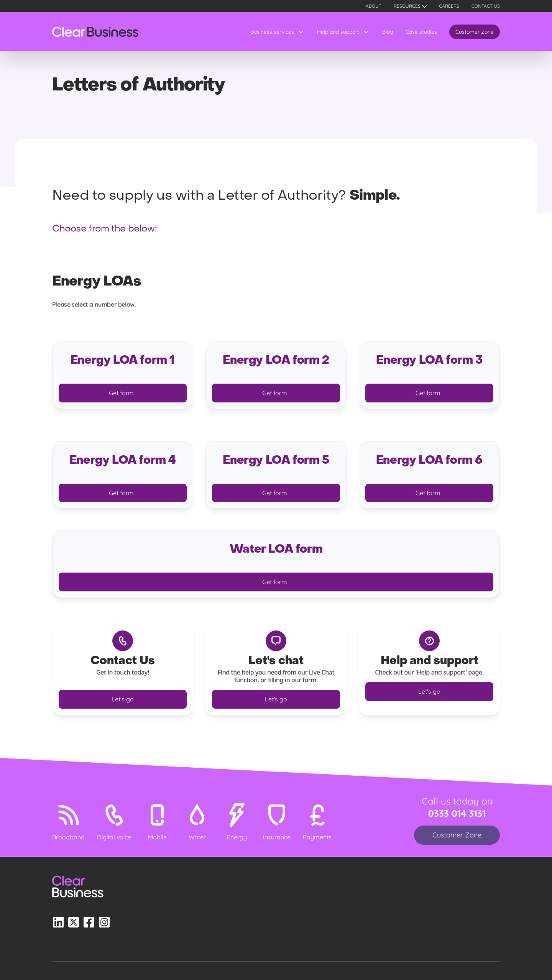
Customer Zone (475, 32)
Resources (407, 6)
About (374, 6)
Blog (388, 32)
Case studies (421, 32)
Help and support (338, 32)
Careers (449, 6)
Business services (272, 32)
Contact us (486, 6)
